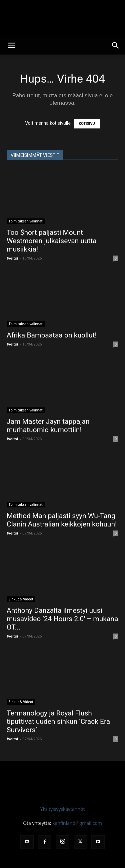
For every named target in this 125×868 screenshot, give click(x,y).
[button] (11, 45)
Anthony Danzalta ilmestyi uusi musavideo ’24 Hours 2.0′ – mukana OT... (62, 619)
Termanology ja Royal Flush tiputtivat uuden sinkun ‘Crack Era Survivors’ (58, 721)
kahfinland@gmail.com (77, 823)
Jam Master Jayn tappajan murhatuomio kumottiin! (48, 426)
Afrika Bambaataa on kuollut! (52, 335)
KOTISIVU (87, 124)
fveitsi (12, 258)
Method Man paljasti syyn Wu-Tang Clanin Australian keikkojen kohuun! (62, 520)
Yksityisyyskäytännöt (63, 809)
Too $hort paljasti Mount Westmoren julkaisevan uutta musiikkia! (52, 241)
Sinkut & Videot (21, 599)
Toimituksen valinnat (26, 221)
